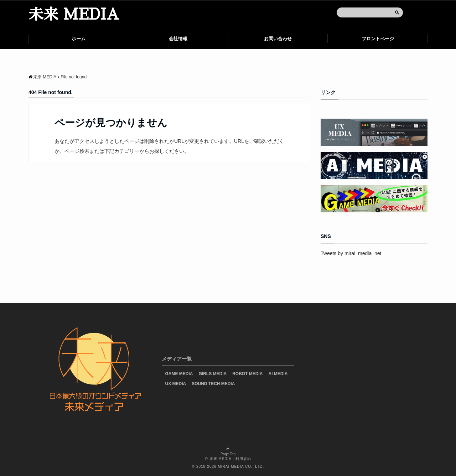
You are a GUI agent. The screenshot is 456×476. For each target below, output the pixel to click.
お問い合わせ (278, 39)
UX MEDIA (176, 384)
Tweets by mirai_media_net (351, 253)
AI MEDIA (278, 374)
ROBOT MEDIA (247, 374)
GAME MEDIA (179, 374)
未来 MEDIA (74, 15)
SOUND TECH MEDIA (213, 384)
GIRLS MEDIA (213, 374)
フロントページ (378, 39)
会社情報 (178, 39)
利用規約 (243, 459)
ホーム (79, 39)
